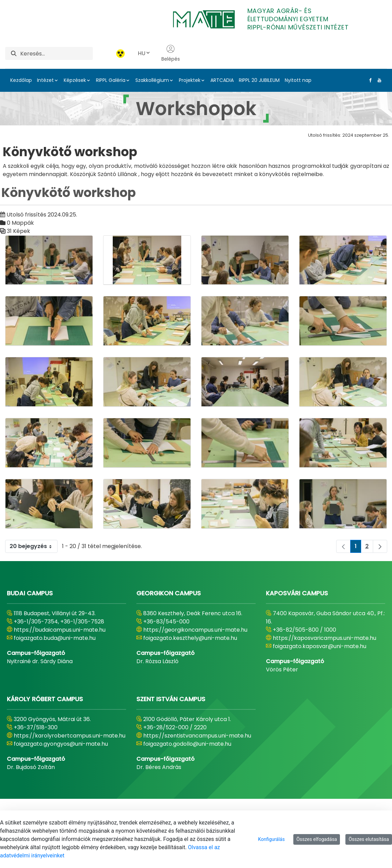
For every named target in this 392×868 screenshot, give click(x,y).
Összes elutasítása (369, 839)
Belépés (171, 53)
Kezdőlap (21, 80)
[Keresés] (57, 53)
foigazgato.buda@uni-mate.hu (55, 638)
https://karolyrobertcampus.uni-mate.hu (70, 736)
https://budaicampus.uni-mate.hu (60, 630)
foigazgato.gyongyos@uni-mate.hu (61, 744)
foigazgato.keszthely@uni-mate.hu (190, 638)
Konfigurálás (271, 839)
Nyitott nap (298, 80)
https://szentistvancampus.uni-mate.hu (197, 736)
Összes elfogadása (317, 839)
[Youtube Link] (378, 80)
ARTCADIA (222, 80)
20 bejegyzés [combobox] (33, 546)
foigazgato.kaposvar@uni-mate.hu (320, 646)
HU (144, 53)
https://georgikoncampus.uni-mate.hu (195, 630)
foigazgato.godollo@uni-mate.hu (187, 744)
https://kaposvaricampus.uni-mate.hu (324, 638)
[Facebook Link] (369, 80)
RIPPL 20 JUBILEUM (259, 80)
